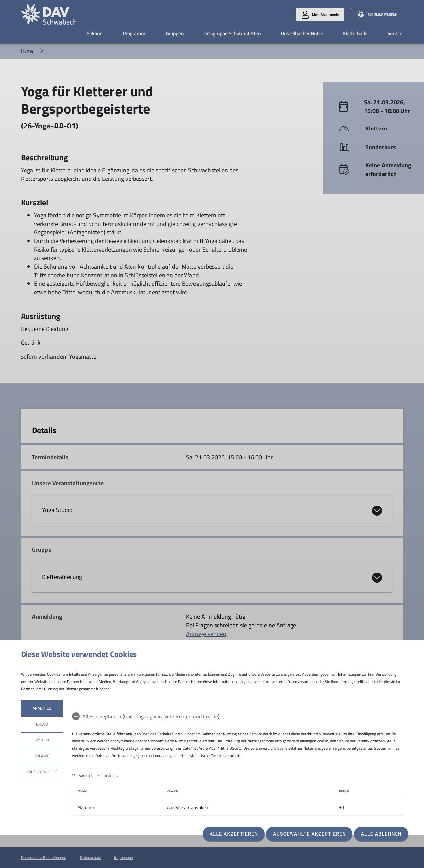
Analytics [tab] (42, 708)
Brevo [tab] (42, 724)
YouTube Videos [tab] (42, 772)
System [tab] (42, 740)
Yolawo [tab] (42, 756)
